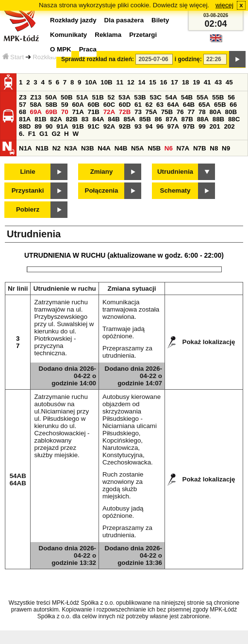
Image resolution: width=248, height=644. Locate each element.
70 (65, 112)
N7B (200, 148)
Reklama (108, 35)
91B (78, 126)
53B (140, 97)
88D (25, 126)
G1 (44, 134)
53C (155, 97)
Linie (27, 172)
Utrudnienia (175, 172)
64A (173, 105)
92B (125, 126)
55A (202, 97)
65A (204, 105)
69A (36, 112)
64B (189, 105)
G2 (56, 134)
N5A (138, 148)
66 (233, 105)
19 (196, 82)
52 (111, 97)
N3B (88, 148)
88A (203, 119)
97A (173, 126)
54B (187, 97)
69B (51, 112)
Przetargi (143, 35)
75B (167, 112)
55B (218, 97)
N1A (25, 148)
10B (106, 82)
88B (218, 119)
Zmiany (102, 172)
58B (51, 105)
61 (138, 105)
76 (180, 112)
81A (25, 119)
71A (78, 112)
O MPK (61, 49)
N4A (104, 148)
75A (151, 112)
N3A (71, 148)
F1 (32, 134)
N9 (226, 148)
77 (191, 112)
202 (229, 126)
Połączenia (102, 190)
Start (13, 57)
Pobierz (28, 209)
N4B (121, 148)
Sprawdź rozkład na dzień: (98, 59)
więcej (224, 5)
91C (94, 126)
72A (109, 112)
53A (124, 97)
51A (82, 97)
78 (202, 112)
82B (71, 119)
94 (149, 126)
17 (174, 82)
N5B (154, 148)
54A (171, 97)
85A (129, 119)
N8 (214, 148)
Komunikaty (68, 35)
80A (215, 112)
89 (38, 126)
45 (229, 82)
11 (120, 82)
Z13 (36, 97)
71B (94, 112)
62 (149, 105)
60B (94, 105)
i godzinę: (188, 59)
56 (231, 97)
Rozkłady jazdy (54, 57)
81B (40, 119)
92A (109, 126)
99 (202, 126)
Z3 (23, 97)
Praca (88, 49)
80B (231, 112)
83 (85, 119)
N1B (42, 148)
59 (65, 105)
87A (171, 119)
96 (160, 126)
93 (138, 126)
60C (109, 105)
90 (49, 126)
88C (234, 119)
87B (187, 119)
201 (215, 126)
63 (160, 105)
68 (23, 112)
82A (56, 119)
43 (218, 82)
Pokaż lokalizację (209, 342)
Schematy (175, 190)
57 (23, 105)
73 (138, 112)
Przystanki (28, 190)
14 (142, 82)
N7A (183, 148)
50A (51, 97)
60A (78, 105)
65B (220, 105)
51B (98, 97)
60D (125, 105)
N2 (57, 148)
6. (22, 134)
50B (66, 97)
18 (186, 82)
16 (164, 82)
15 (153, 82)
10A (91, 82)
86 (158, 119)
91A (62, 126)
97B (189, 126)
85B (145, 119)
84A (98, 119)
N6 (169, 148)
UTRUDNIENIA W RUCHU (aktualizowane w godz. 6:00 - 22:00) (124, 255)
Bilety (160, 20)
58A (36, 105)
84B (114, 119)
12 (131, 82)
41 (207, 82)
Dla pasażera (124, 20)
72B (125, 112)
